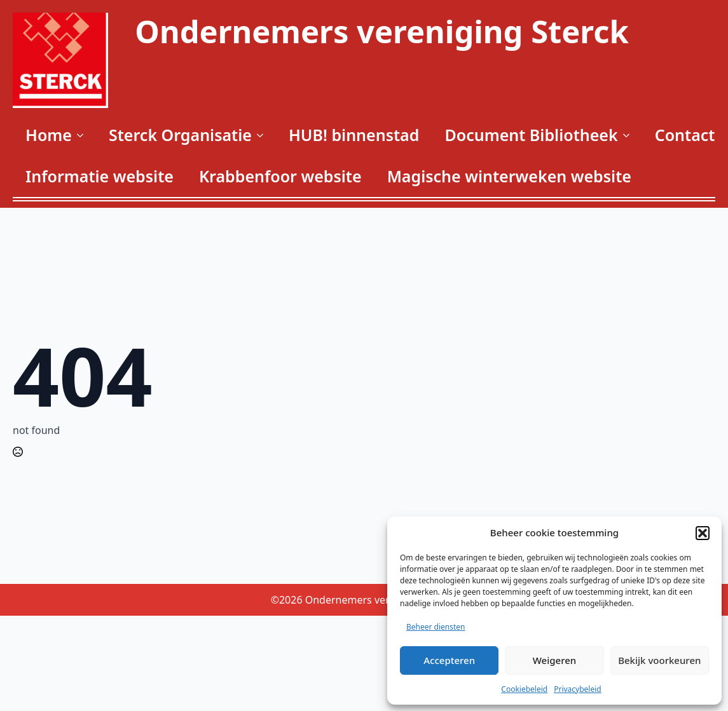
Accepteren (449, 660)
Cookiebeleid (524, 689)
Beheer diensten (436, 627)
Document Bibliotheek (531, 135)
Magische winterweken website (509, 176)
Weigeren (554, 660)
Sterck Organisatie (180, 135)
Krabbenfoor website (280, 176)
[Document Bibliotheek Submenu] (630, 135)
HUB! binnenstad (354, 135)
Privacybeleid (578, 689)
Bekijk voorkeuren (659, 660)
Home (49, 135)
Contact (685, 135)
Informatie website (100, 176)
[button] (703, 533)
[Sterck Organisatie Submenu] (264, 135)
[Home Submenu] (84, 135)
